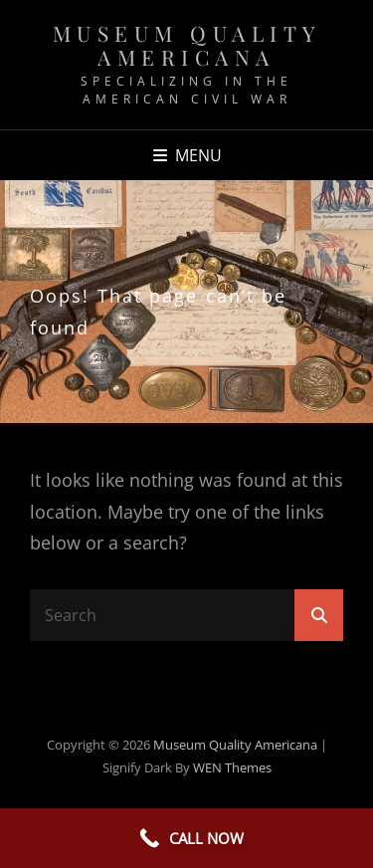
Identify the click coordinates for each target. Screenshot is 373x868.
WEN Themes (232, 767)
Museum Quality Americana (187, 45)
